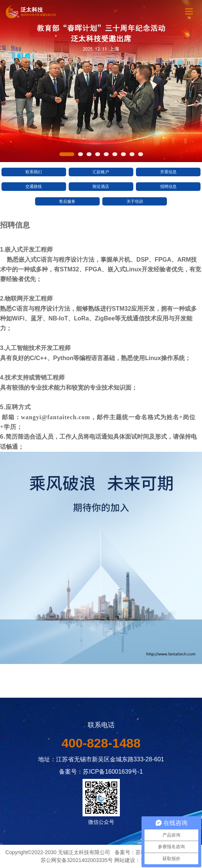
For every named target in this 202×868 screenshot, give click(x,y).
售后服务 (67, 201)
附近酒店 (101, 186)
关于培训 (135, 201)
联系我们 (34, 172)
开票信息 (168, 172)
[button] (67, 154)
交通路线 (34, 186)
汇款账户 (101, 172)
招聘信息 (168, 186)
